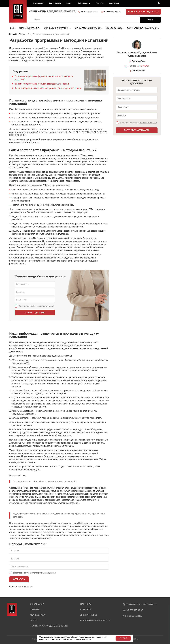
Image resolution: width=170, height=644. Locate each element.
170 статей (144, 66)
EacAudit (13, 34)
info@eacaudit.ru (112, 12)
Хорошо (123, 638)
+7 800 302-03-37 (89, 12)
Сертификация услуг (30, 28)
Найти (150, 20)
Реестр (69, 3)
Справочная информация (95, 620)
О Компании (37, 604)
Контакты (99, 3)
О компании (38, 3)
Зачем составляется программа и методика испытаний (42, 84)
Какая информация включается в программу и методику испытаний (48, 88)
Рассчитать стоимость (137, 130)
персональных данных (46, 306)
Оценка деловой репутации (88, 28)
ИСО (13, 28)
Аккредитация (55, 3)
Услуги (22, 34)
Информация (84, 3)
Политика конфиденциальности (49, 626)
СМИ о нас (36, 609)
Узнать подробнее (35, 313)
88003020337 (139, 70)
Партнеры (86, 604)
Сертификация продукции (58, 28)
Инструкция (114, 3)
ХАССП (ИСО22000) (115, 28)
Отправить (19, 579)
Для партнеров (89, 615)
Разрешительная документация (143, 28)
